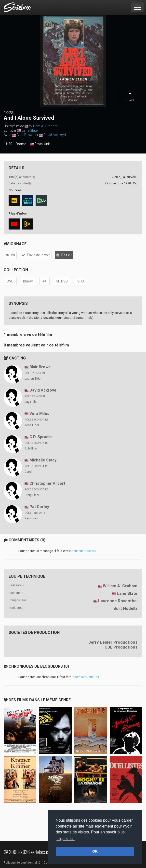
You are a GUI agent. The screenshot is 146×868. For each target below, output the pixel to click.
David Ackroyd (55, 135)
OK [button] (95, 851)
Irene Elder (32, 425)
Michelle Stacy (43, 460)
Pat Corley (39, 507)
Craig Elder (32, 495)
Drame (21, 144)
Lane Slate (30, 130)
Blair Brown (26, 135)
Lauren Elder (33, 379)
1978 (9, 113)
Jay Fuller (31, 402)
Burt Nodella (125, 608)
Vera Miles (39, 414)
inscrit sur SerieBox (83, 551)
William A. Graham (43, 126)
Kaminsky (31, 518)
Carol (28, 472)
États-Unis (40, 144)
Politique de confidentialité (22, 863)
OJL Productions (121, 647)
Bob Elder (31, 448)
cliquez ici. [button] (66, 839)
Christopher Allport (47, 483)
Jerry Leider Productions (113, 642)
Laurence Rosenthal (118, 601)
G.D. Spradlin (41, 437)
